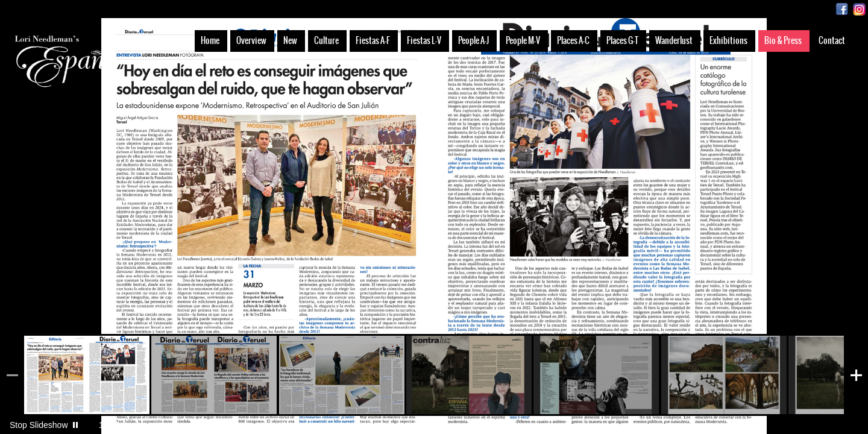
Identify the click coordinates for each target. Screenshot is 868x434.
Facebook (842, 9)
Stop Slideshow (39, 425)
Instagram (859, 9)
